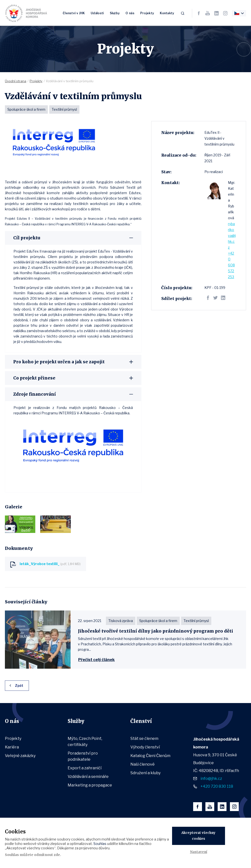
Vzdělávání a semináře (88, 777)
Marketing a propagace (90, 785)
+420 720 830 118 (217, 786)
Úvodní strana (16, 81)
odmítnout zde (47, 855)
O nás (130, 13)
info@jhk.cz (211, 779)
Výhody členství (145, 747)
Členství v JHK (74, 13)
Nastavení (199, 852)
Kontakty (167, 13)
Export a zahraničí (85, 768)
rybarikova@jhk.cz (232, 236)
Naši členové (143, 764)
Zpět (19, 685)
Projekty (147, 13)
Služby (115, 13)
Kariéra (12, 747)
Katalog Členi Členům (150, 756)
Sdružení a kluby (145, 773)
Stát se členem (144, 739)
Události (97, 13)
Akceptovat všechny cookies (198, 836)
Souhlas (100, 844)
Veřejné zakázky (20, 756)
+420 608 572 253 (231, 265)
